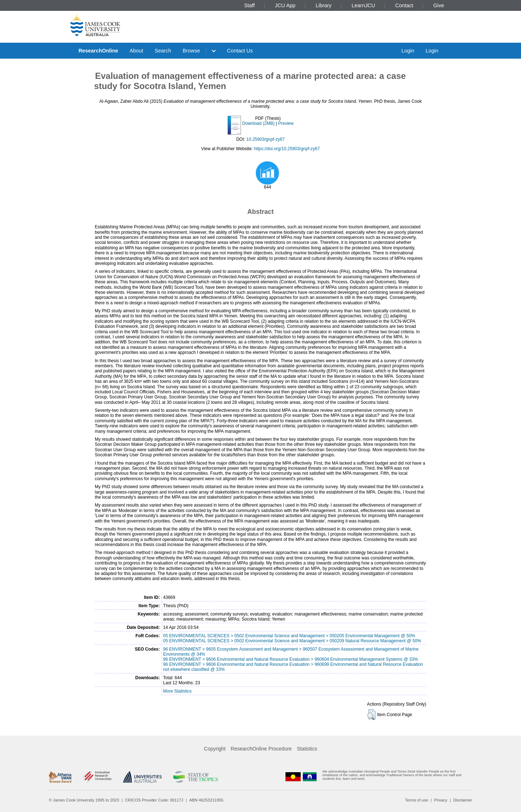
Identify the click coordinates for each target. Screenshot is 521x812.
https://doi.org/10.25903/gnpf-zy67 (287, 149)
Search (163, 51)
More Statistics (177, 691)
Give (439, 5)
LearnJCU (363, 5)
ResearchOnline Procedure (261, 749)
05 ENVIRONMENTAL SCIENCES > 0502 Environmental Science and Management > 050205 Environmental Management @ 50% (289, 636)
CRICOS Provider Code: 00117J (154, 800)
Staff (249, 5)
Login (408, 51)
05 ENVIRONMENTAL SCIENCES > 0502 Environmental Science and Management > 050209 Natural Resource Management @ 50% (292, 641)
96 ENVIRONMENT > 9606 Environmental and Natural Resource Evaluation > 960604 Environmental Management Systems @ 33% (291, 659)
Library (323, 5)
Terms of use (416, 800)
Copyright (215, 749)
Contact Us (240, 51)
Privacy (441, 800)
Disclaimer (463, 800)
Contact (404, 5)
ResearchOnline (98, 51)
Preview (286, 123)
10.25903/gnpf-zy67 (266, 139)
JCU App (285, 5)
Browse (191, 51)
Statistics (307, 749)
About (136, 51)
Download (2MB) (259, 123)
